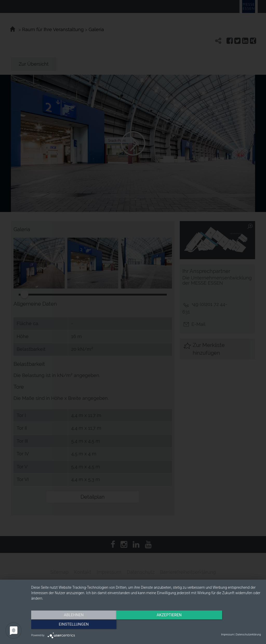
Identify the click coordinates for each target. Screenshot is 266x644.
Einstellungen (226, 625)
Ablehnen (65, 625)
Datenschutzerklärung (248, 635)
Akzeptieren (146, 625)
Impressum (228, 635)
